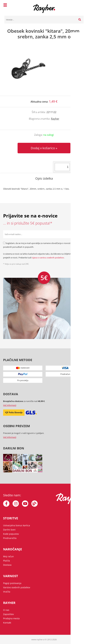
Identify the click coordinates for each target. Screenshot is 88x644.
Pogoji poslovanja (12, 583)
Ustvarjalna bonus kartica (17, 525)
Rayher (55, 119)
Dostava (7, 565)
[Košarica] (80, 5)
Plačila (7, 561)
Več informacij (10, 405)
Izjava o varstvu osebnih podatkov (48, 258)
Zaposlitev (8, 614)
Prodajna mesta (11, 618)
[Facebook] (6, 504)
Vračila (7, 592)
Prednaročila (10, 538)
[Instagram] (16, 504)
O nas (6, 610)
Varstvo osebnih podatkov (17, 587)
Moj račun (8, 556)
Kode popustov (11, 534)
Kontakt (7, 623)
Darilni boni (9, 530)
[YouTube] (25, 504)
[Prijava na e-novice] (81, 234)
